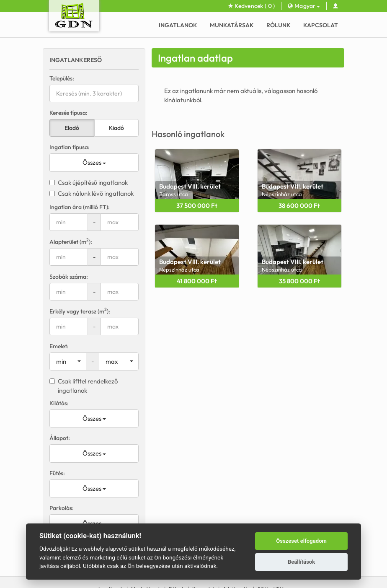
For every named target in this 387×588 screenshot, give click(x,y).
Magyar (304, 6)
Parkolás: (62, 508)
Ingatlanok (178, 25)
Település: (62, 78)
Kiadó (116, 128)
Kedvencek (252, 6)
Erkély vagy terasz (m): (80, 311)
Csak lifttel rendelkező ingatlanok (84, 386)
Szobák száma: (69, 277)
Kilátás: (59, 403)
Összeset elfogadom (301, 541)
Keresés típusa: (68, 113)
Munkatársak (232, 25)
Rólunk (279, 25)
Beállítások (301, 562)
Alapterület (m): (71, 242)
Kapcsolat (321, 25)
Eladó (72, 128)
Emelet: (59, 346)
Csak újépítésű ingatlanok (89, 183)
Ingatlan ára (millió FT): (80, 207)
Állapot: (60, 438)
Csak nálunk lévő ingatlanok (92, 193)
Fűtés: (57, 473)
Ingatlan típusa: (70, 147)
